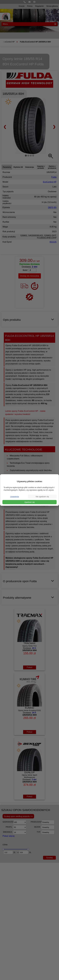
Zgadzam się (29, 502)
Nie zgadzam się (42, 496)
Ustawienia (14, 496)
